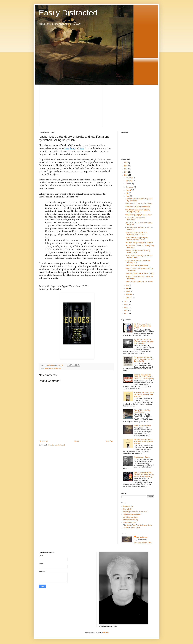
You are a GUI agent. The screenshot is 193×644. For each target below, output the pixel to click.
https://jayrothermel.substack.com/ (135, 512)
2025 (126, 166)
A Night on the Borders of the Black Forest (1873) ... (138, 262)
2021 (126, 301)
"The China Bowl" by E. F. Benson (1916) (140, 274)
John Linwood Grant (130, 517)
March (128, 291)
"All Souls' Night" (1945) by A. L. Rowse (139, 282)
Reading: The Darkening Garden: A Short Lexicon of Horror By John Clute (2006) (144, 377)
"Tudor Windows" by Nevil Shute (137, 265)
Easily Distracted (68, 13)
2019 (126, 308)
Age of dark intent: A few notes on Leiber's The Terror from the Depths (144, 342)
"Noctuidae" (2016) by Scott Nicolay (138, 207)
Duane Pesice (128, 506)
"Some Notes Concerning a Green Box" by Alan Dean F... (139, 257)
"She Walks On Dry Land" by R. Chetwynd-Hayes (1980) (136, 234)
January (129, 298)
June (128, 196)
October (129, 184)
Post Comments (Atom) (57, 445)
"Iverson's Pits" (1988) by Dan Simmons (139, 243)
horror (47, 368)
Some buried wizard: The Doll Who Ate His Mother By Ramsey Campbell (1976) (144, 475)
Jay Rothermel (142, 537)
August (128, 190)
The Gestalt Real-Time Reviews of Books (138, 525)
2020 (126, 305)
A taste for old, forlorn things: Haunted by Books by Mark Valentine (144, 394)
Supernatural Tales (130, 522)
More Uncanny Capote (142, 457)
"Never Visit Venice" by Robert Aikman (142, 411)
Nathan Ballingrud (55, 368)
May (127, 285)
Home (77, 441)
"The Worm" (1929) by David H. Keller (139, 215)
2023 (126, 172)
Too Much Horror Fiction (132, 528)
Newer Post (44, 441)
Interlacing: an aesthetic (142, 426)
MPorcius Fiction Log (131, 520)
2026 (126, 163)
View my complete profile (143, 543)
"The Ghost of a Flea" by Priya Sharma (139, 204)
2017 (126, 314)
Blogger (106, 632)
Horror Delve (128, 509)
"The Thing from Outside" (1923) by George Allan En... (138, 211)
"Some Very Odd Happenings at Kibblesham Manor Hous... (136, 239)
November (130, 181)
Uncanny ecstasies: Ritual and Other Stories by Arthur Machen (144, 441)
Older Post (109, 441)
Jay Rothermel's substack (132, 514)
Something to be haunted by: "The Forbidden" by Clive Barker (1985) (144, 359)
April (128, 288)
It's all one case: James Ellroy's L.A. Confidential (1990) (143, 326)
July (127, 193)
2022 (126, 175)
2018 (126, 311)
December (130, 178)
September (130, 187)
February (129, 295)
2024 (126, 169)
